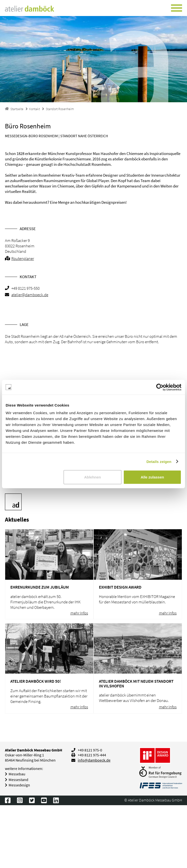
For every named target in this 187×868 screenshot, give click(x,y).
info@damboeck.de (94, 760)
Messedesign (19, 785)
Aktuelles (17, 520)
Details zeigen (159, 461)
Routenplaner (23, 258)
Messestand (18, 780)
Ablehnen (93, 477)
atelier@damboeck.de (30, 295)
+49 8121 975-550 (25, 288)
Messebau (17, 774)
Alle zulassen (152, 477)
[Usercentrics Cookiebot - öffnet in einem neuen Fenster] (160, 387)
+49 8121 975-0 (90, 750)
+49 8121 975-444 (92, 755)
